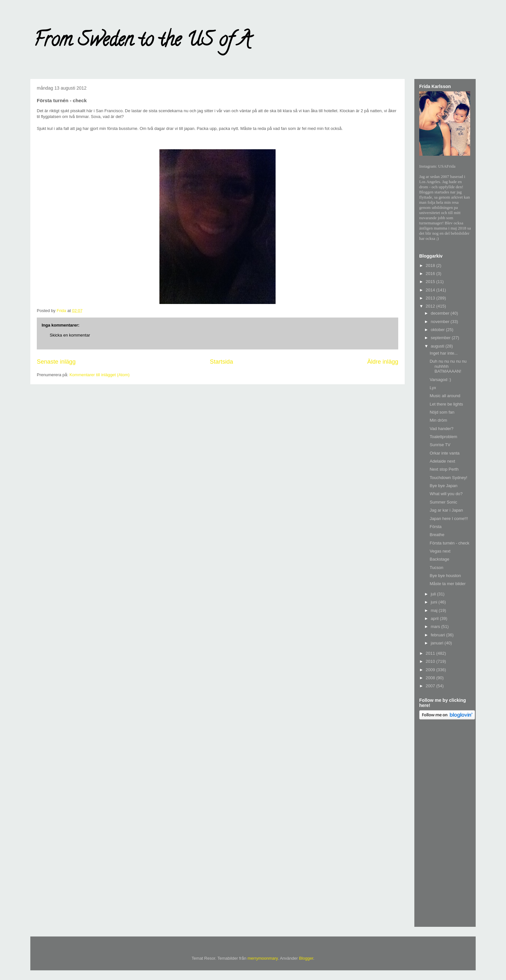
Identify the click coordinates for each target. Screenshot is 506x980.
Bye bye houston (445, 576)
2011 (431, 653)
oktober (438, 330)
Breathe (437, 535)
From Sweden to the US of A (142, 42)
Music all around (445, 396)
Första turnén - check (449, 543)
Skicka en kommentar (70, 335)
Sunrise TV (440, 445)
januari (438, 643)
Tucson (436, 568)
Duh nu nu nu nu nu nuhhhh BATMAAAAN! (448, 366)
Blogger (306, 958)
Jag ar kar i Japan (446, 510)
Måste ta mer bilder (447, 584)
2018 (431, 265)
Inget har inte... (444, 353)
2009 (431, 670)
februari (439, 635)
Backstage (439, 559)
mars (436, 627)
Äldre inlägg (383, 362)
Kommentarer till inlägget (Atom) (99, 375)
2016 (431, 274)
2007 (431, 686)
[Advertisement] (445, 824)
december (441, 313)
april (435, 618)
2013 (431, 298)
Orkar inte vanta (445, 453)
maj (435, 610)
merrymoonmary (263, 958)
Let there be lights (446, 404)
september (441, 338)
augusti (438, 346)
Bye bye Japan (443, 486)
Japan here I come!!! (449, 519)
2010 (431, 661)
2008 (431, 678)
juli (434, 594)
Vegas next (440, 551)
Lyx (433, 388)
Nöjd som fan (442, 412)
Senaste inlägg (56, 362)
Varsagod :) (440, 380)
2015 (431, 282)
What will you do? (446, 494)
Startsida (221, 362)
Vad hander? (441, 429)
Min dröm (438, 420)
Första (435, 527)
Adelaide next (442, 461)
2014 (431, 290)
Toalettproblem (443, 437)
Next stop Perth (444, 469)
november (441, 322)
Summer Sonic (443, 502)
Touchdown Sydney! (448, 478)
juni (435, 602)
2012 (431, 306)
